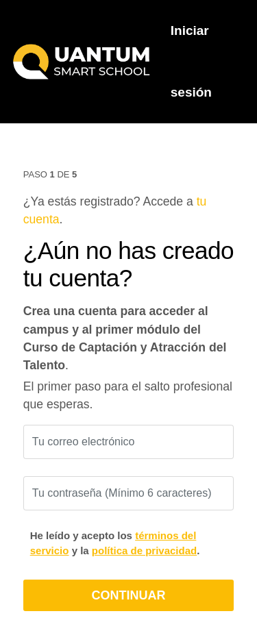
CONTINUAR (129, 595)
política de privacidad (144, 550)
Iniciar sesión (191, 61)
